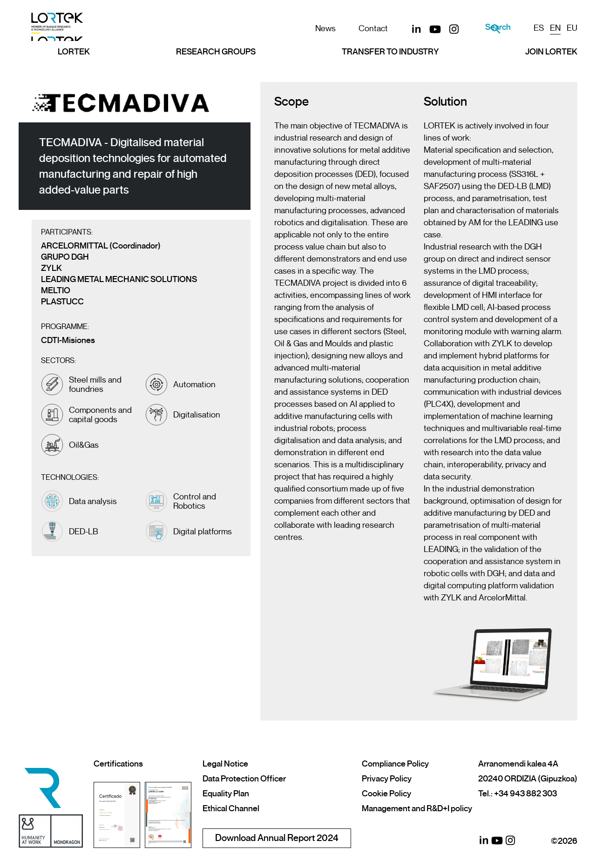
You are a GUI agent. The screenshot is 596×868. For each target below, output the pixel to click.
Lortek (74, 59)
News (312, 28)
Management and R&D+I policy (417, 808)
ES (539, 28)
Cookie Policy (386, 794)
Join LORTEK (551, 59)
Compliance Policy (395, 764)
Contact (360, 28)
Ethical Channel (231, 808)
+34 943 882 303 (525, 794)
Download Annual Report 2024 (277, 838)
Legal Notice (225, 764)
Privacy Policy (387, 779)
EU (572, 28)
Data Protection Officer (244, 779)
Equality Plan (226, 794)
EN (555, 28)
